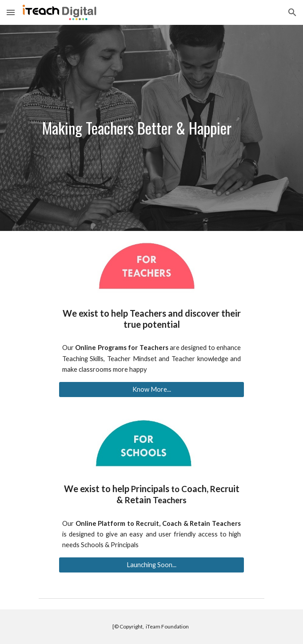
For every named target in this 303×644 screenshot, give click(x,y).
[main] (151, 128)
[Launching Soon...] (151, 565)
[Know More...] (151, 390)
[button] (11, 12)
